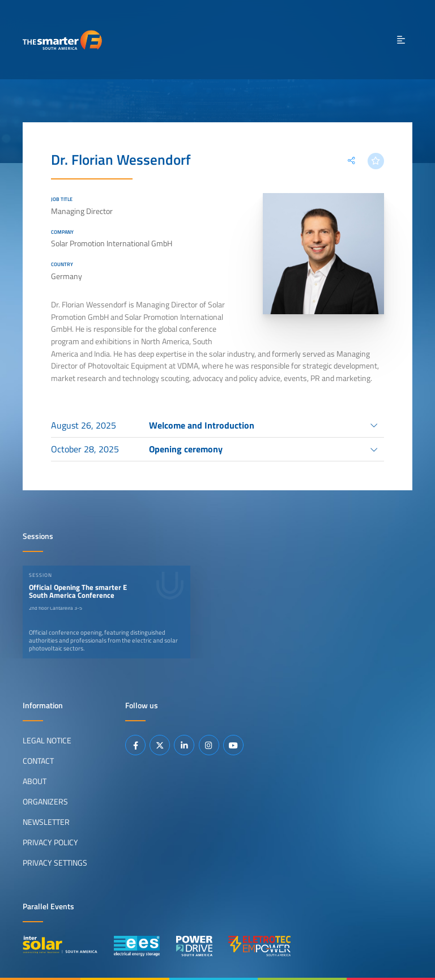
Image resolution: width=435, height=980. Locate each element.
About (35, 781)
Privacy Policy (50, 842)
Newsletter (46, 822)
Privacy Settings (55, 863)
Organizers (45, 802)
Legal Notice (47, 741)
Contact (38, 761)
